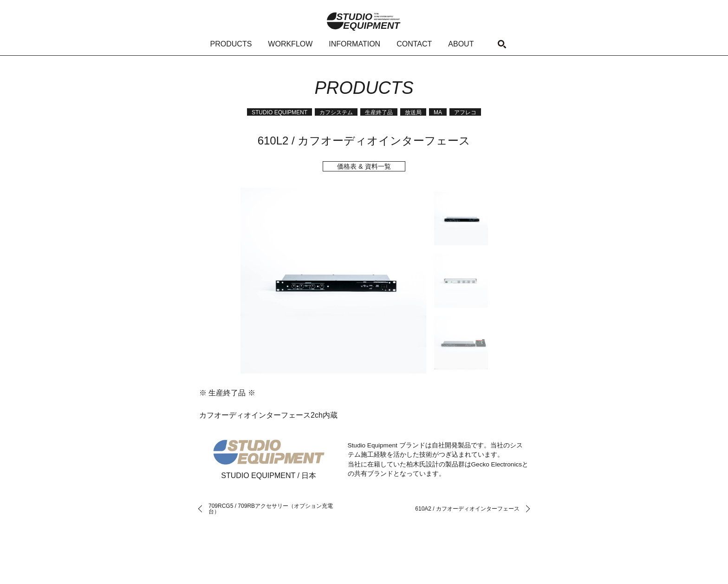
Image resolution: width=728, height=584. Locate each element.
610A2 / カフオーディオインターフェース (467, 509)
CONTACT (414, 44)
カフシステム (336, 112)
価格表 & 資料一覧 (364, 166)
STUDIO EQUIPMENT (279, 112)
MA (438, 112)
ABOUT (461, 44)
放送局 (413, 112)
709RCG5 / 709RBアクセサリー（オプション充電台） (271, 509)
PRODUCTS (231, 44)
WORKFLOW (290, 44)
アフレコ (465, 112)
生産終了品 (379, 112)
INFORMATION (354, 44)
